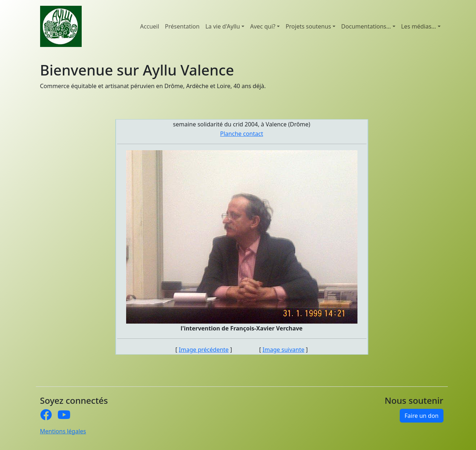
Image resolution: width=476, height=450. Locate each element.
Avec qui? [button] (263, 26)
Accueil (150, 26)
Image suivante (283, 350)
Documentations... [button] (366, 26)
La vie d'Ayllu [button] (223, 26)
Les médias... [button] (419, 26)
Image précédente (204, 350)
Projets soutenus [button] (308, 26)
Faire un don (421, 416)
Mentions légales (63, 431)
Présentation (182, 26)
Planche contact (242, 134)
